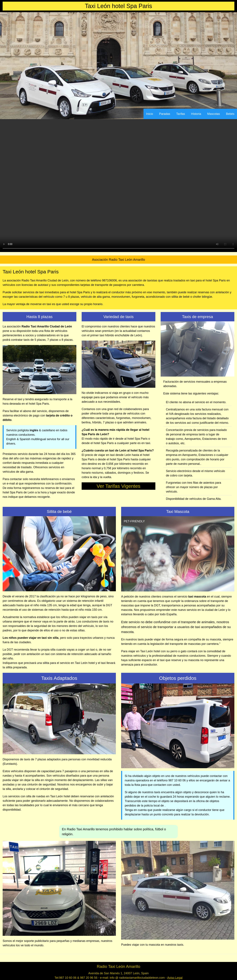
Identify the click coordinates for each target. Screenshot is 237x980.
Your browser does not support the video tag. (118, 186)
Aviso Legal (175, 978)
